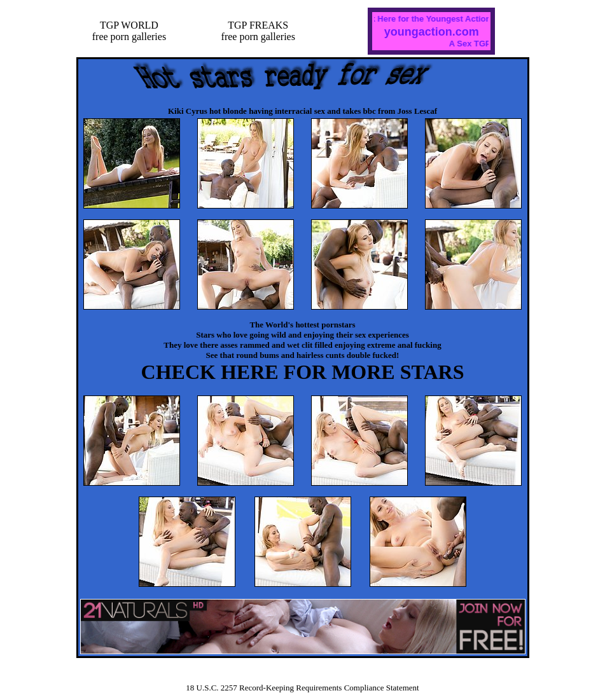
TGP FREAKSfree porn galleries (258, 31)
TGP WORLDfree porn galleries (129, 31)
